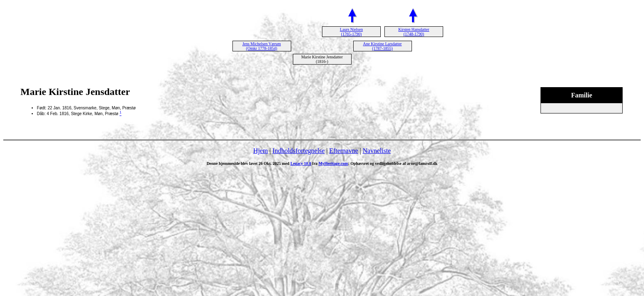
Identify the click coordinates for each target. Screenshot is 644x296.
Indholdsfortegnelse (298, 151)
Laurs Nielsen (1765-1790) (352, 32)
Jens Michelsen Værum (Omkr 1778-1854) (262, 46)
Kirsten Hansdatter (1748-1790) (414, 32)
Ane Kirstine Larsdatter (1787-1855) (382, 46)
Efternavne (344, 151)
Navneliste (377, 151)
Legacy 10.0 (301, 163)
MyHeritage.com (333, 163)
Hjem (261, 151)
